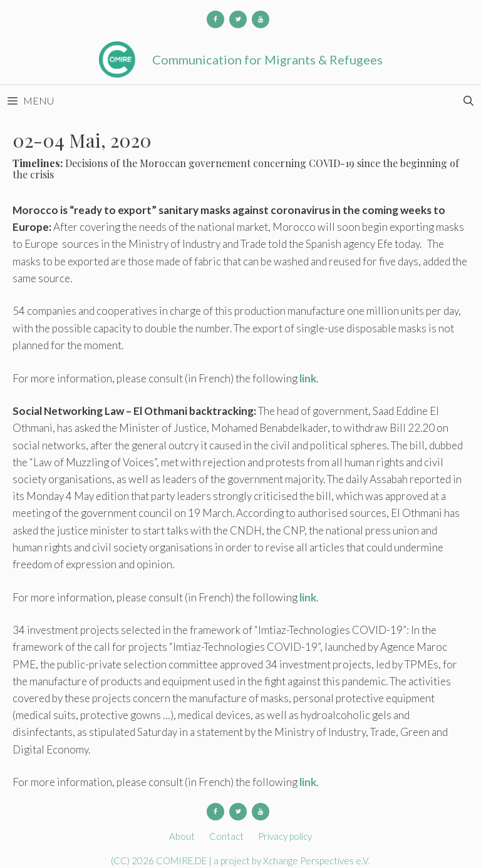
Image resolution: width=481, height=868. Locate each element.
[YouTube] (261, 19)
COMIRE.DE (182, 860)
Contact (226, 836)
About (182, 836)
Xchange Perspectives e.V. (317, 860)
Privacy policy (285, 836)
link (308, 378)
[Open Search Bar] (468, 101)
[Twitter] (238, 19)
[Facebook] (215, 19)
